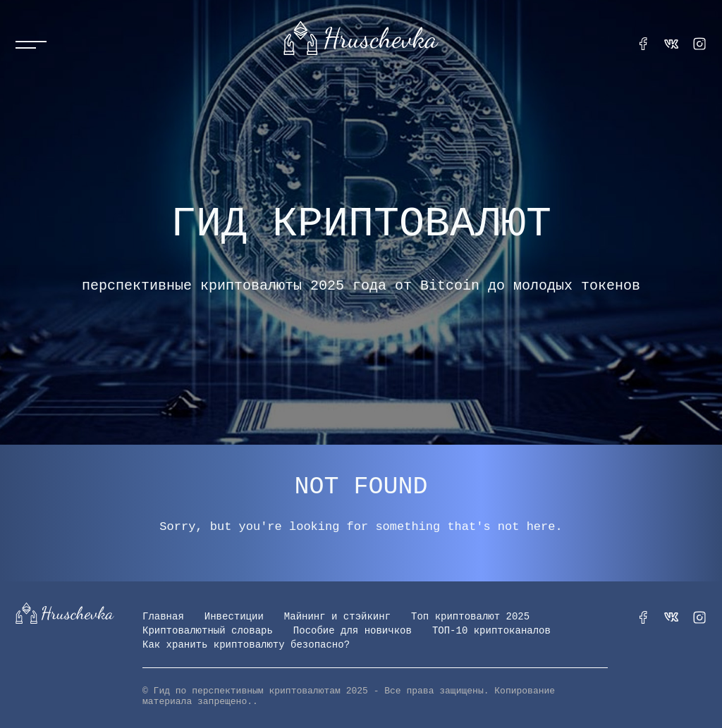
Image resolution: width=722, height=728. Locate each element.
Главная (163, 617)
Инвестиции (234, 617)
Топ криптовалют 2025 (470, 617)
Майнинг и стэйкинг (337, 617)
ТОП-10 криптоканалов (491, 631)
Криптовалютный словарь (208, 631)
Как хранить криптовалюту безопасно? (246, 645)
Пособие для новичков (353, 631)
